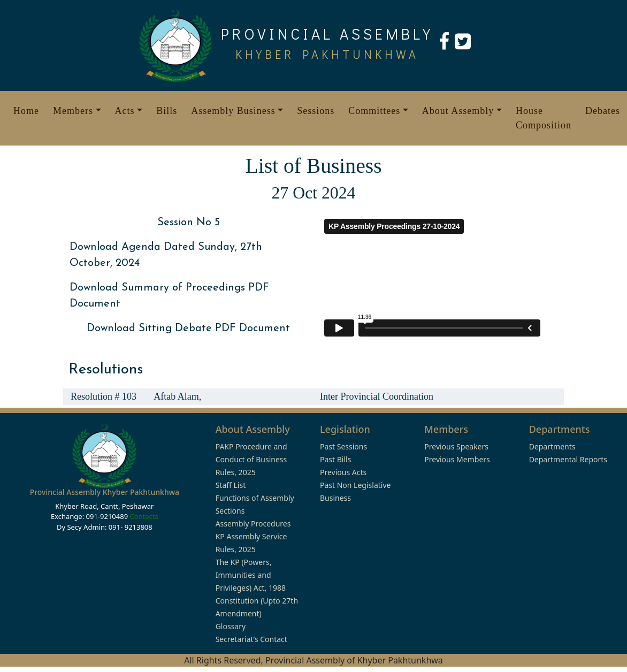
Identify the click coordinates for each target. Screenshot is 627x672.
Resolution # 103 (104, 396)
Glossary (231, 626)
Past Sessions (343, 446)
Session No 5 (189, 223)
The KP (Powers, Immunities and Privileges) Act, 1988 (251, 575)
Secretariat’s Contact (251, 639)
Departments (552, 446)
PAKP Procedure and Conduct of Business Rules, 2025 (251, 459)
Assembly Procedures (253, 524)
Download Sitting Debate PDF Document (188, 329)
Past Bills (335, 459)
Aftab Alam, (177, 396)
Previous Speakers (456, 446)
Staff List (231, 485)
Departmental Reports (568, 459)
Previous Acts (343, 472)
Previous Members (457, 459)
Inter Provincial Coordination (377, 396)
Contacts (144, 516)
